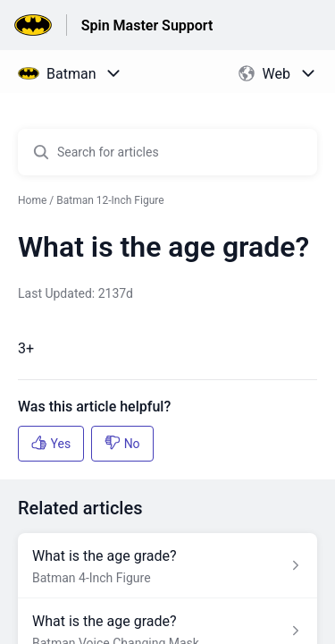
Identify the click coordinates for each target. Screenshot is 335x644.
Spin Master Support (147, 25)
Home (32, 200)
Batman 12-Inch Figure (110, 200)
